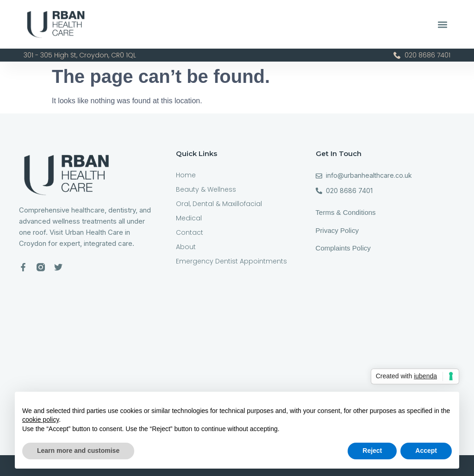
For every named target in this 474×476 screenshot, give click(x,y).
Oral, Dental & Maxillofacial (219, 204)
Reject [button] (372, 451)
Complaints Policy (344, 248)
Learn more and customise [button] (78, 451)
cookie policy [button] (41, 420)
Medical (189, 218)
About (186, 247)
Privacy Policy (337, 230)
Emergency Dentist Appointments (231, 261)
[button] (443, 24)
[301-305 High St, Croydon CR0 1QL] (237, 354)
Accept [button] (426, 451)
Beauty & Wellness (206, 189)
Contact (190, 232)
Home (186, 175)
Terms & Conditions (346, 212)
